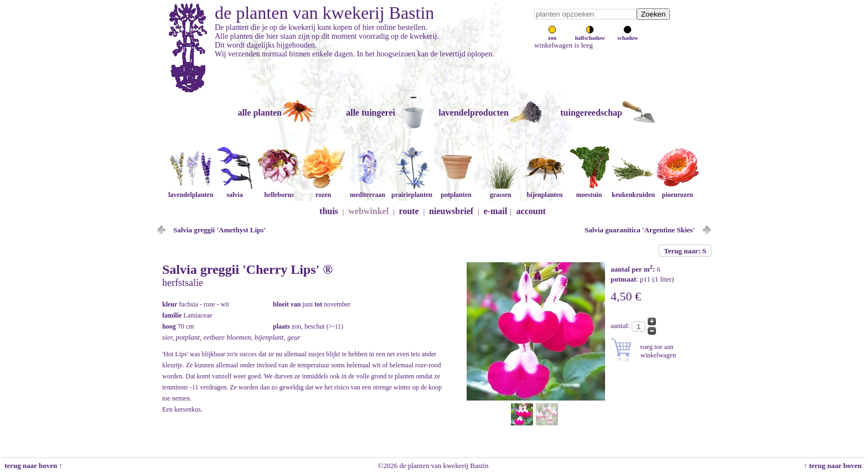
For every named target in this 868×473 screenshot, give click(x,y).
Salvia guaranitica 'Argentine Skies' (640, 230)
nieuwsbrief (451, 211)
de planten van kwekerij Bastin (324, 13)
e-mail (496, 211)
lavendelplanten (191, 191)
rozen (323, 191)
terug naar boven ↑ (33, 466)
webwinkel (368, 211)
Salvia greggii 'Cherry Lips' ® (247, 269)
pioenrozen (678, 191)
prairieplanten (412, 191)
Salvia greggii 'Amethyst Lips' (219, 230)
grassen (500, 191)
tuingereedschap (591, 113)
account (531, 211)
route (409, 211)
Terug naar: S (685, 251)
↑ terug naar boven (835, 466)
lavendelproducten (474, 113)
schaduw (627, 35)
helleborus (279, 191)
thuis (329, 211)
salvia (235, 191)
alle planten (260, 113)
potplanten (456, 191)
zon (552, 35)
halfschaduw (590, 35)
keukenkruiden (633, 191)
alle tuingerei (371, 113)
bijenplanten (545, 191)
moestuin (589, 191)
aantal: (621, 326)
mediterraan (368, 191)
